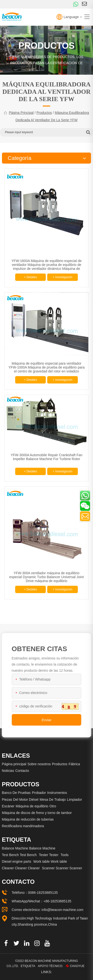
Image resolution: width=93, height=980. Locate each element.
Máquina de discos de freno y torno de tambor (37, 813)
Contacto (22, 771)
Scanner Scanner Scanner (62, 868)
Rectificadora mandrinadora (23, 826)
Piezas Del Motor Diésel (20, 800)
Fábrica (74, 764)
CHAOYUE (75, 966)
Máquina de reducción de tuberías (28, 819)
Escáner (8, 806)
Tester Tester (49, 855)
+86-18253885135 (57, 901)
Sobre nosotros (39, 764)
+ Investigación (62, 277)
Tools (64, 855)
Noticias (8, 771)
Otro (53, 806)
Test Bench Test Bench (19, 855)
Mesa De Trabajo (53, 800)
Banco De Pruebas (16, 793)
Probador (39, 793)
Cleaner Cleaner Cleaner (21, 868)
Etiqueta (28, 966)
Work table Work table (50, 861)
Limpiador (75, 800)
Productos (44, 113)
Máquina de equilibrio (32, 806)
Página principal (21, 113)
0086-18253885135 (43, 893)
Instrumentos (57, 793)
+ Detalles (31, 277)
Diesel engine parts (17, 861)
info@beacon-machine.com (63, 910)
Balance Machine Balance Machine (29, 848)
